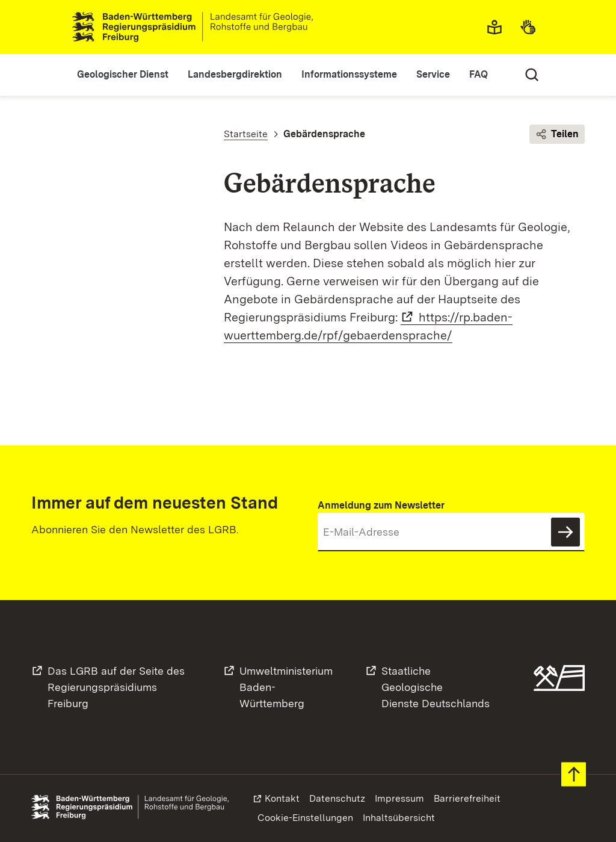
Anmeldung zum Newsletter (381, 505)
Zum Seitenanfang (574, 774)
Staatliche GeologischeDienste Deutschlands (436, 687)
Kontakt (282, 798)
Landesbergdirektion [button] (235, 74)
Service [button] (433, 74)
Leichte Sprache (498, 27)
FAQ (479, 74)
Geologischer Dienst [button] (123, 74)
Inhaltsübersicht (399, 818)
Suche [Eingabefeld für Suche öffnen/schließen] (532, 75)
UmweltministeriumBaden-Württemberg (286, 687)
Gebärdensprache (532, 27)
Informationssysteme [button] (349, 74)
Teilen (557, 134)
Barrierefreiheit (467, 798)
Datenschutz (337, 798)
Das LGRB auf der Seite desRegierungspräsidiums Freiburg (116, 687)
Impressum (399, 798)
